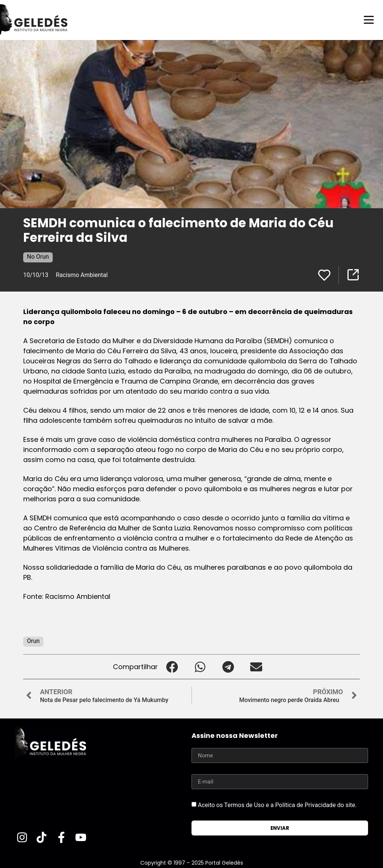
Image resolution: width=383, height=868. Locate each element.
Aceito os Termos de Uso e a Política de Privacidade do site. (277, 805)
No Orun (38, 257)
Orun (33, 641)
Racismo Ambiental (82, 275)
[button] (172, 667)
